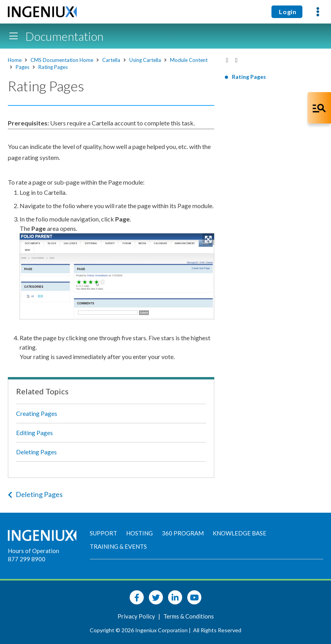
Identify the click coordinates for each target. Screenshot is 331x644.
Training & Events (118, 546)
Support (103, 533)
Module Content (189, 60)
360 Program (183, 533)
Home (15, 60)
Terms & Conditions (189, 616)
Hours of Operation (33, 551)
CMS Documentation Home (62, 60)
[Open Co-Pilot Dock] (319, 108)
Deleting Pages (36, 452)
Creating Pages (37, 413)
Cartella (111, 60)
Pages (23, 67)
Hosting (139, 533)
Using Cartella (145, 60)
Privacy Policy (137, 616)
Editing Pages (34, 433)
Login (287, 12)
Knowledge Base (240, 533)
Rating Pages (53, 67)
